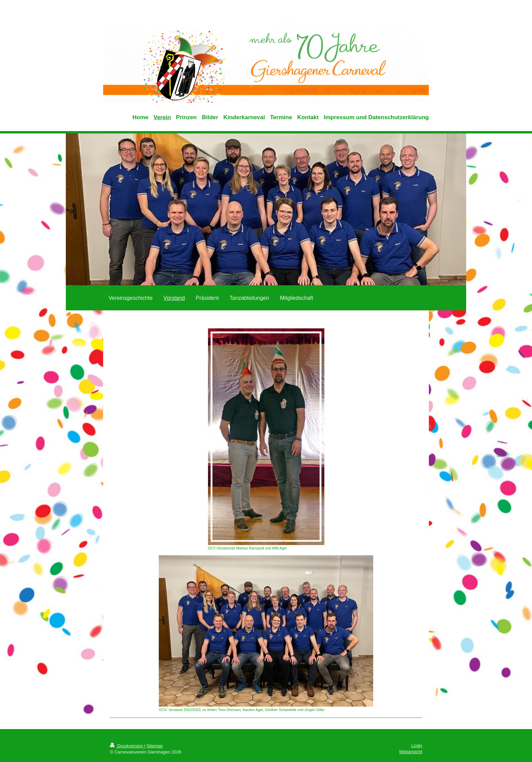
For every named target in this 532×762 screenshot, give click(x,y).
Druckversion (127, 746)
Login (417, 746)
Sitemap (155, 746)
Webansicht (411, 752)
